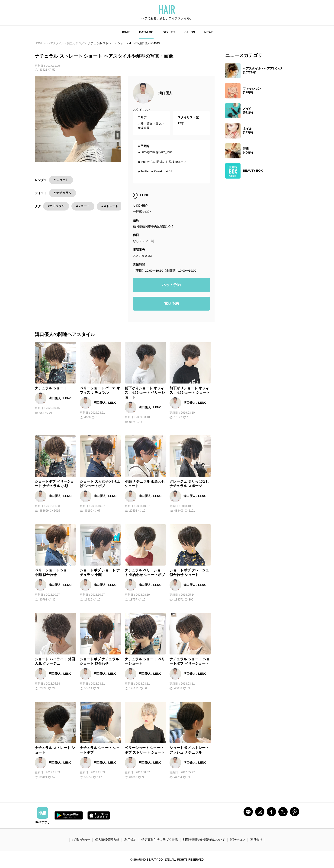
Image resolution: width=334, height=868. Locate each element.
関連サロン (238, 840)
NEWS (209, 32)
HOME (125, 32)
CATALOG (146, 32)
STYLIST (169, 32)
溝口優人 (165, 93)
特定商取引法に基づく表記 (160, 840)
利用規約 (130, 840)
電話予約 (171, 303)
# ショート (61, 180)
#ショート (83, 206)
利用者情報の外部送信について (204, 840)
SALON (190, 32)
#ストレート (110, 206)
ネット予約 (171, 285)
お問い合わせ (81, 840)
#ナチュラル (56, 206)
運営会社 (256, 840)
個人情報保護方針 (107, 840)
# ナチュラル (63, 193)
